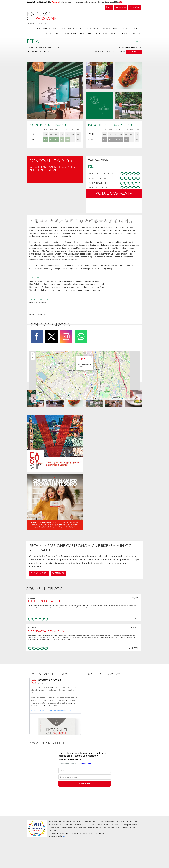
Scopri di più (58, 573)
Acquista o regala (76, 29)
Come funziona (59, 29)
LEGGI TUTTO (134, 619)
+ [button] (33, 354)
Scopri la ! (43, 2)
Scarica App (120, 7)
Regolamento (77, 833)
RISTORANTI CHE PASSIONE (49, 680)
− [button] (33, 358)
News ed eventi (126, 29)
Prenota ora (134, 52)
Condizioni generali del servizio (60, 833)
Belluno (49, 34)
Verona (106, 34)
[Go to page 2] (85, 405)
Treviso (82, 34)
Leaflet (112, 399)
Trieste (90, 34)
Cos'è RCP (47, 29)
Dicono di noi (136, 34)
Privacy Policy (87, 833)
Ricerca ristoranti (93, 29)
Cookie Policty (99, 833)
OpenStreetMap (127, 399)
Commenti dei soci (110, 29)
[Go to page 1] (84, 405)
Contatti (138, 29)
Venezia (98, 34)
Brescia (58, 34)
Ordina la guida (39, 573)
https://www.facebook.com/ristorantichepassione (51, 711)
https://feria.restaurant (130, 48)
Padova (66, 34)
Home (38, 29)
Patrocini (124, 34)
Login (109, 7)
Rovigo (74, 34)
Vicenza (114, 34)
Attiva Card (135, 7)
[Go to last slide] (30, 398)
